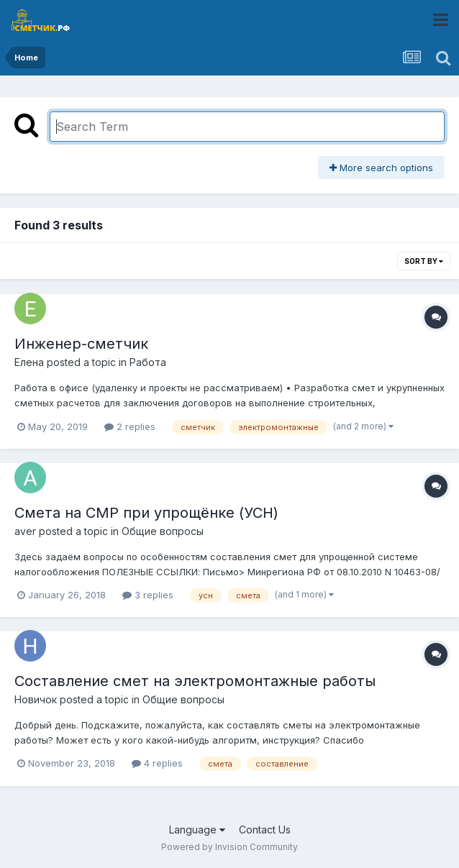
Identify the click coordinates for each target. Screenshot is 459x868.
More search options (381, 168)
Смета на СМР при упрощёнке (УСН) (146, 513)
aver (25, 531)
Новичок (36, 699)
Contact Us (265, 830)
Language (197, 830)
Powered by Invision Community (229, 847)
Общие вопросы (163, 531)
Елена (29, 362)
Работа (148, 362)
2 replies (130, 426)
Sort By (424, 261)
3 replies (148, 595)
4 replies (157, 763)
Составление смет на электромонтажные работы (195, 681)
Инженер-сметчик (81, 344)
